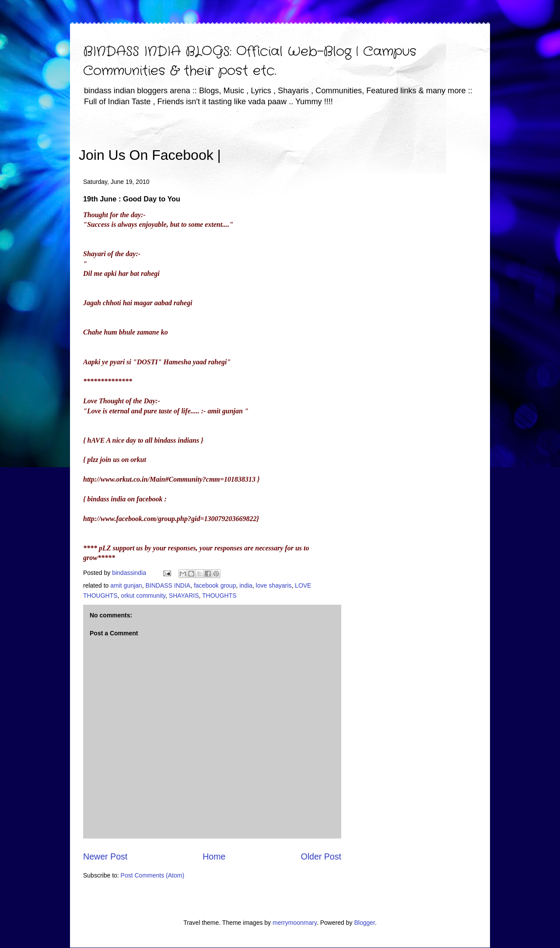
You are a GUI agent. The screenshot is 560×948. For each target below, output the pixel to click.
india (246, 585)
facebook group (215, 585)
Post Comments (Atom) (152, 875)
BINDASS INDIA (168, 585)
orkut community (143, 596)
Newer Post (105, 856)
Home (214, 856)
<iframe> (323, 142)
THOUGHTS (219, 596)
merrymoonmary (295, 923)
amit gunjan (126, 585)
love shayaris (274, 585)
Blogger (364, 923)
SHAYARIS (184, 596)
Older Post (321, 856)
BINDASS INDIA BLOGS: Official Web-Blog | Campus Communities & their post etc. (250, 62)
